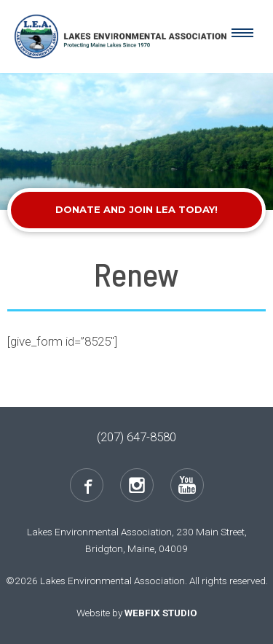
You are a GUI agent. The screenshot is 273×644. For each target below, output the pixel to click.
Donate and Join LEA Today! (136, 209)
